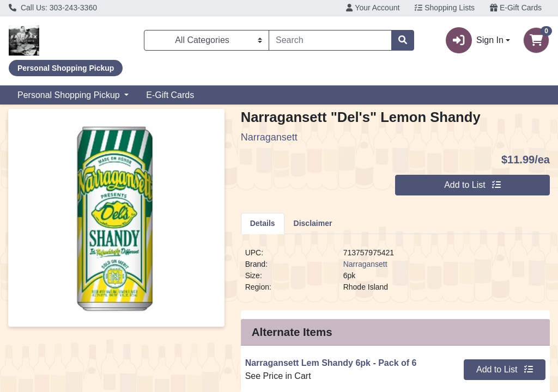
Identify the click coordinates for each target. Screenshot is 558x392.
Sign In (308, 293)
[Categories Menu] (207, 40)
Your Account (373, 8)
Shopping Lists (445, 8)
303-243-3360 (186, 363)
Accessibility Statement (67, 319)
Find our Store (49, 306)
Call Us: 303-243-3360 (53, 8)
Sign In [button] (475, 40)
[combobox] (330, 40)
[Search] (330, 40)
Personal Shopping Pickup (70, 95)
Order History (321, 319)
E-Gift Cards (516, 8)
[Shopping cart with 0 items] (536, 40)
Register (311, 306)
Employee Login (326, 332)
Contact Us (43, 293)
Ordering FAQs (188, 293)
